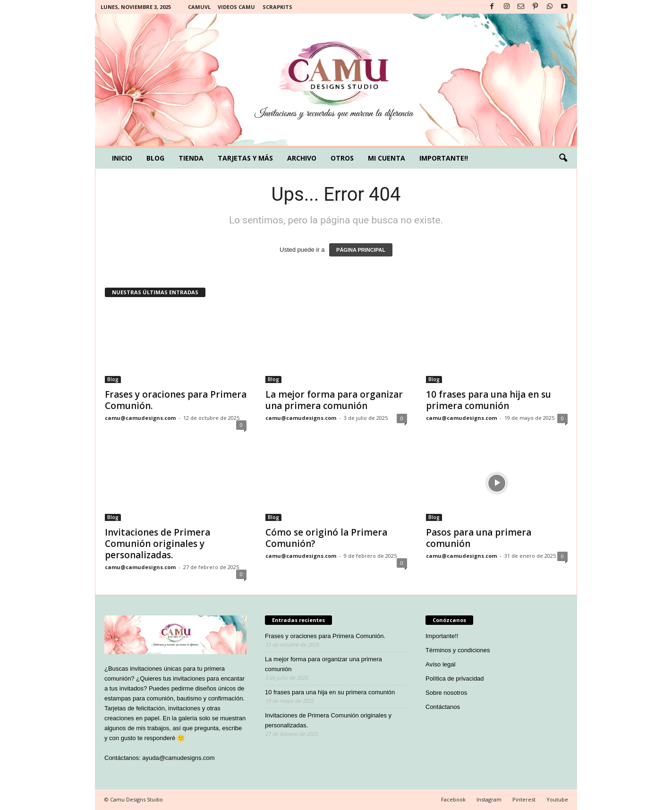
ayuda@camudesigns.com (178, 758)
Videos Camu (236, 7)
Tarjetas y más (245, 158)
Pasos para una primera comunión (479, 538)
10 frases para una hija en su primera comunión (489, 400)
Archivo (302, 158)
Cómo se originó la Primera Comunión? (326, 538)
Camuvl (199, 7)
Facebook (453, 799)
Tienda (191, 158)
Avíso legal (440, 664)
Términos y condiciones (458, 650)
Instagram (489, 799)
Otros (342, 158)
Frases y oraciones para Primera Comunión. (176, 400)
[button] (563, 158)
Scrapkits (277, 7)
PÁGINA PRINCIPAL (361, 250)
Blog (155, 158)
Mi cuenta (387, 158)
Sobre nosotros (446, 693)
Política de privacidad (455, 678)
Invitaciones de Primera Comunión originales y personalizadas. (157, 544)
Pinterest (524, 799)
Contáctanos (443, 707)
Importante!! (444, 158)
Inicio (122, 158)
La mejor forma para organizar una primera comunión (334, 400)
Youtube (557, 799)
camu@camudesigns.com (140, 418)
